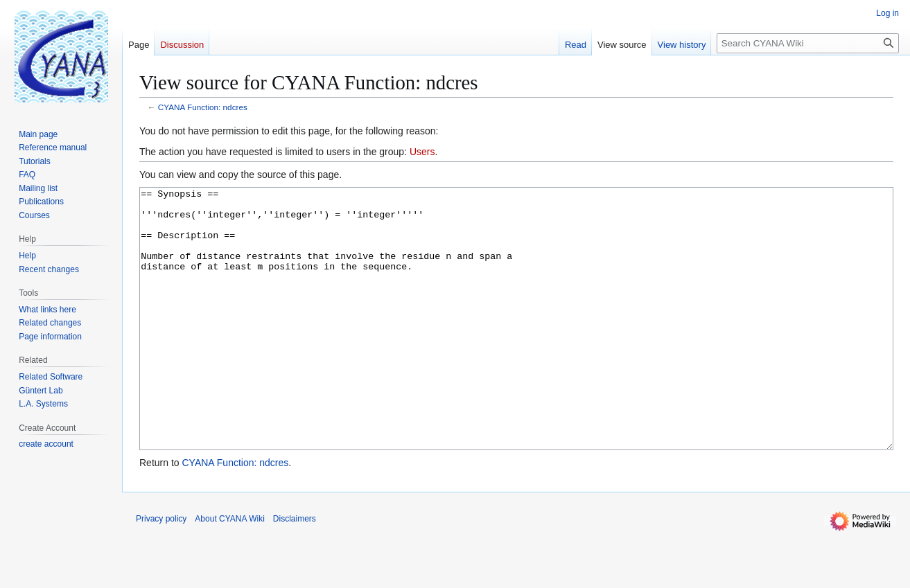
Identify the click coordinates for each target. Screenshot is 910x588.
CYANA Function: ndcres (203, 107)
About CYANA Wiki (229, 571)
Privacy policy (161, 571)
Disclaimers (295, 571)
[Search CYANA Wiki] (808, 43)
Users (422, 152)
